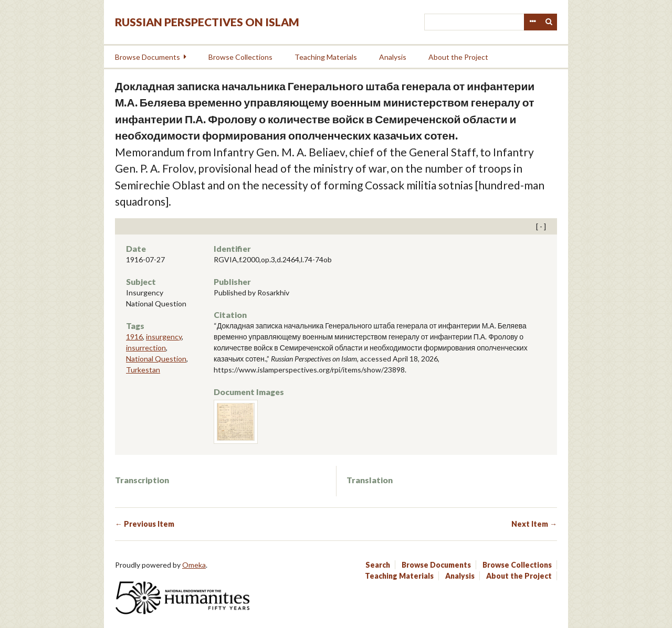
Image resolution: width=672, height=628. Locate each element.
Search (549, 22)
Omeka (194, 565)
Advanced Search (532, 22)
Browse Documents (148, 57)
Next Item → (534, 524)
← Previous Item (145, 524)
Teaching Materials (326, 57)
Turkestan (143, 370)
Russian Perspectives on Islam (207, 22)
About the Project (458, 57)
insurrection (146, 348)
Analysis (393, 57)
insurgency (164, 337)
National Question (156, 359)
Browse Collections (240, 57)
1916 (134, 337)
